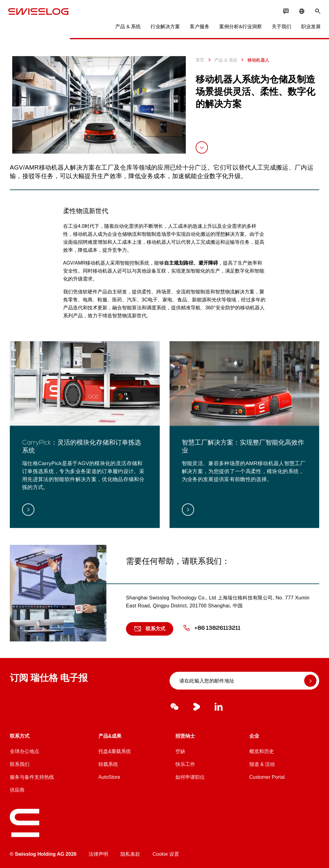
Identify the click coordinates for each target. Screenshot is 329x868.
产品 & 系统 (126, 28)
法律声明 (98, 854)
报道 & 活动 (262, 764)
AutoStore (109, 777)
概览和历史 (262, 751)
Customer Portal (267, 777)
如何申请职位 (190, 777)
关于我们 (280, 28)
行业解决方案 (164, 28)
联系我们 (20, 764)
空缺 (180, 751)
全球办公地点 (25, 751)
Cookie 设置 (166, 854)
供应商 (17, 790)
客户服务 (198, 28)
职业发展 (309, 28)
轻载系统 (108, 764)
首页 (200, 60)
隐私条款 (130, 854)
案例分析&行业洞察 (239, 28)
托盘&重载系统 (115, 751)
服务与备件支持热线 (32, 777)
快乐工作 (185, 764)
